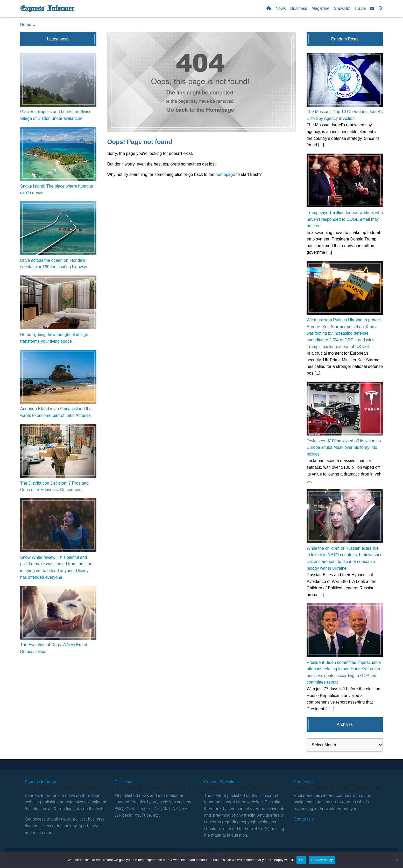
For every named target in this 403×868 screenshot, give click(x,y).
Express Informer (47, 9)
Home (26, 25)
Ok (301, 860)
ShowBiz (342, 8)
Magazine (320, 8)
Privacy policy (322, 860)
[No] (397, 860)
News (281, 8)
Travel (360, 8)
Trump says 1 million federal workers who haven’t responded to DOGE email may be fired (345, 219)
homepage (225, 174)
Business (299, 8)
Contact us (303, 819)
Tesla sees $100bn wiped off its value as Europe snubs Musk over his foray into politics (344, 447)
